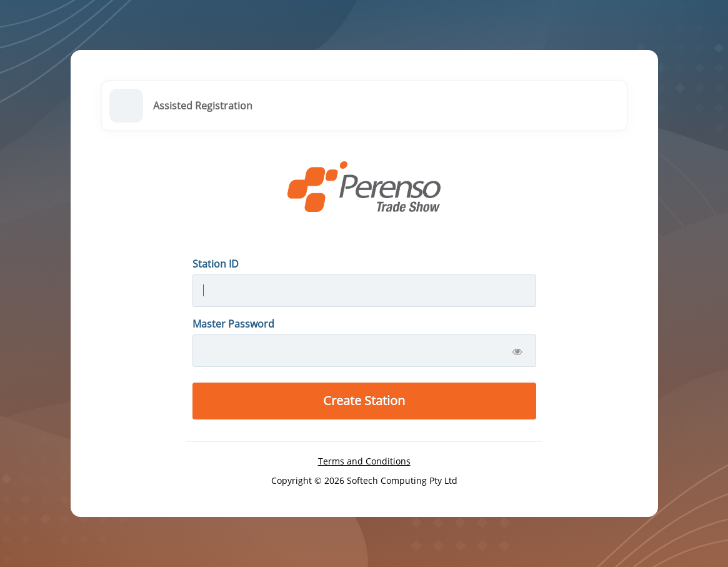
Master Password (233, 324)
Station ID (216, 264)
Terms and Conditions (364, 461)
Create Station (364, 400)
